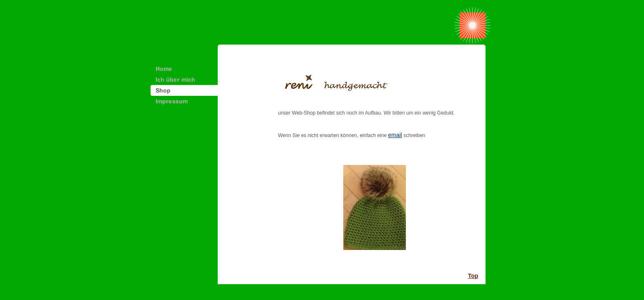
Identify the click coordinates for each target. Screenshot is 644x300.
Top (473, 276)
